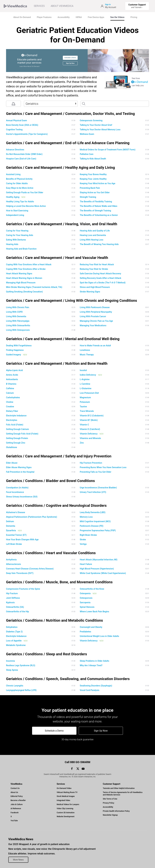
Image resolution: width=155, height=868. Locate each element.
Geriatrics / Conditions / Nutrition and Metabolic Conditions (54, 620)
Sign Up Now (70, 63)
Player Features (44, 17)
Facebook (15, 813)
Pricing (134, 17)
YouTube (14, 821)
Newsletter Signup (110, 815)
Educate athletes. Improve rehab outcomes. (32, 854)
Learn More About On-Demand (29, 66)
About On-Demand (22, 17)
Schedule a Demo (70, 58)
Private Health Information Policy (116, 811)
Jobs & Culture (17, 804)
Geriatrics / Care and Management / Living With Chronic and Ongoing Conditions (72, 301)
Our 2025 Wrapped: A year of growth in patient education (39, 844)
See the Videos (117, 17)
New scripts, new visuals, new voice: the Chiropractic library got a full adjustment (52, 849)
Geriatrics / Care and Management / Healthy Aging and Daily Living (60, 168)
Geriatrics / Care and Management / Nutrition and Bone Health (57, 364)
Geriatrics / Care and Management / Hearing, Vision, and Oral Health (62, 224)
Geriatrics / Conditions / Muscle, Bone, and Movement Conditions (59, 582)
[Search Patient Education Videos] (115, 104)
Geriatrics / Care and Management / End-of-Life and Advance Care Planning (68, 143)
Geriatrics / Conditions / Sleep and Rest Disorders (46, 654)
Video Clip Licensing (65, 809)
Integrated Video (63, 800)
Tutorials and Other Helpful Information (119, 788)
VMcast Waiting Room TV (67, 792)
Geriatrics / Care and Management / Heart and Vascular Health (57, 258)
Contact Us (15, 788)
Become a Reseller (18, 800)
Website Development (66, 817)
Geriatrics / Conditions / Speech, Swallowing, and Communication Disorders (68, 679)
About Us (14, 792)
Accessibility (63, 17)
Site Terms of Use (110, 799)
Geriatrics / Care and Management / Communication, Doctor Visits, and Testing (70, 114)
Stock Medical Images (66, 796)
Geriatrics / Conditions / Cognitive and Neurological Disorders (56, 506)
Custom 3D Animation (66, 813)
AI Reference (16, 809)
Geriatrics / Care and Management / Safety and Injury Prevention (59, 456)
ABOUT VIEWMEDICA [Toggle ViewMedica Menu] (62, 6)
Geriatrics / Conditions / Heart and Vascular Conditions (51, 553)
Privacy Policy (108, 803)
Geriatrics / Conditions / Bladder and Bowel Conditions (50, 481)
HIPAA (79, 17)
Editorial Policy (17, 796)
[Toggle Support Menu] (137, 6)
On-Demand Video (64, 788)
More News (18, 860)
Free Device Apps (96, 17)
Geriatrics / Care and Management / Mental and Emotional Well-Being (63, 339)
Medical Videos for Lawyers (68, 804)
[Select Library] (51, 104)
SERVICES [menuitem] (39, 6)
